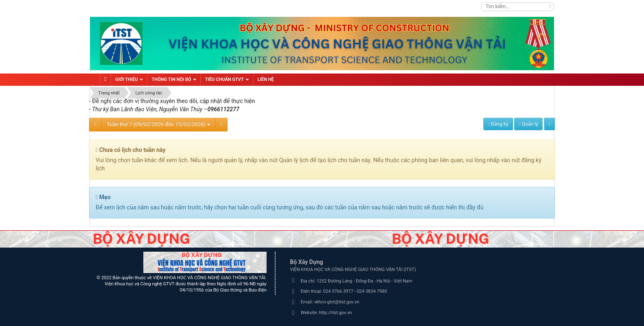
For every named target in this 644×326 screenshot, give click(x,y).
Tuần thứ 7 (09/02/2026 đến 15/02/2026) (159, 124)
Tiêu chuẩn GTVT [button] (227, 81)
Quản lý (528, 124)
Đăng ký (498, 124)
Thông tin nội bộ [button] (174, 81)
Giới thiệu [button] (129, 81)
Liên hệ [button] (266, 79)
